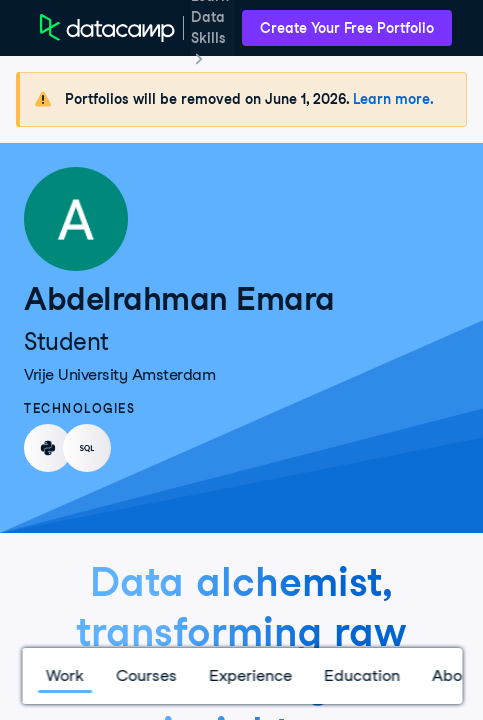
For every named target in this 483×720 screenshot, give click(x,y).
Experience (249, 675)
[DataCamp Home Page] (107, 28)
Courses (145, 675)
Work (64, 675)
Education (361, 675)
